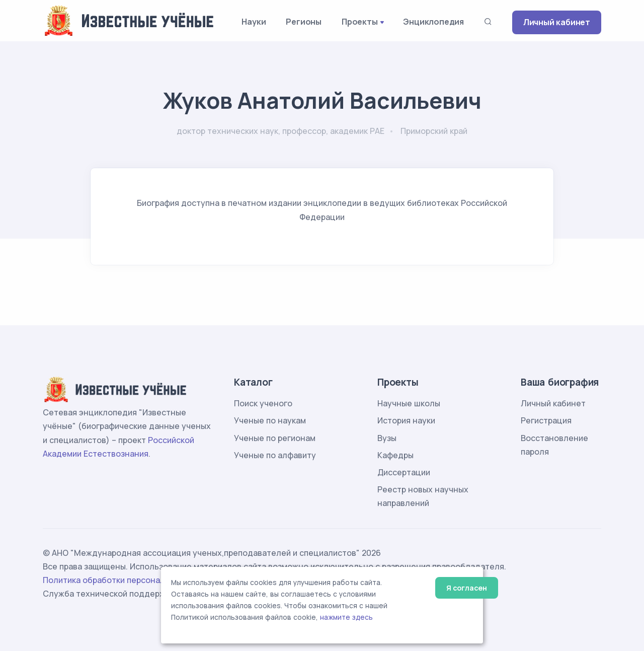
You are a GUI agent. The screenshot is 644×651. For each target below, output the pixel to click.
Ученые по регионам (275, 438)
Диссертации (404, 472)
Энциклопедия (433, 22)
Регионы (304, 22)
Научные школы (409, 403)
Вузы (387, 438)
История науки (406, 420)
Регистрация (546, 420)
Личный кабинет (557, 22)
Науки (254, 22)
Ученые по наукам (270, 420)
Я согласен (467, 588)
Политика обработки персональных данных (130, 580)
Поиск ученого (263, 403)
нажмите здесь (346, 617)
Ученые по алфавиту (275, 455)
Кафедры (395, 455)
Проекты (360, 22)
